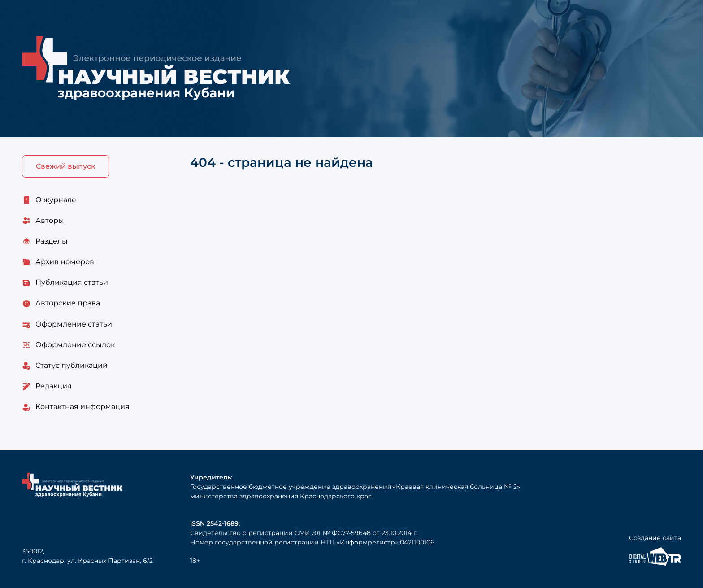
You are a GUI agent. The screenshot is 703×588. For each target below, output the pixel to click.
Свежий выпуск (66, 166)
